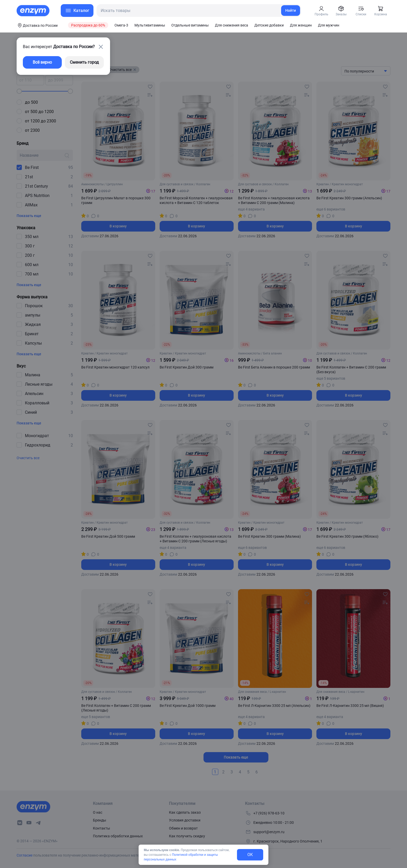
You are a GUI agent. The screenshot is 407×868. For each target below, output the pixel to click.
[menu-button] (77, 11)
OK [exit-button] (250, 855)
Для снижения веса (232, 25)
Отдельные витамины (190, 25)
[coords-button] (37, 25)
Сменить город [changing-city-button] (84, 62)
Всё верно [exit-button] (42, 62)
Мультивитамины (150, 25)
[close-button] (101, 47)
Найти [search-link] (291, 10)
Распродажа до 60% (88, 25)
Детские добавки (269, 25)
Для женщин (301, 25)
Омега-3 (121, 25)
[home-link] (33, 11)
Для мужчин (329, 25)
